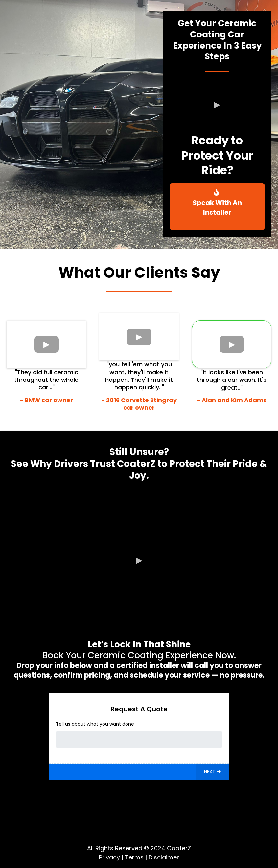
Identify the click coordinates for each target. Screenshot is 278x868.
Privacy (109, 857)
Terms (134, 857)
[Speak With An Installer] (217, 207)
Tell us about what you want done (95, 724)
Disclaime (163, 857)
